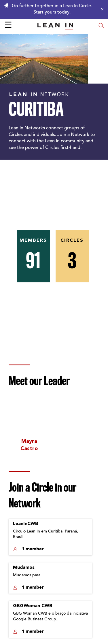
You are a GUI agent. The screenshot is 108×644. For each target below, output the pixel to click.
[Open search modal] (101, 26)
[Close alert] (101, 9)
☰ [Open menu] (8, 26)
